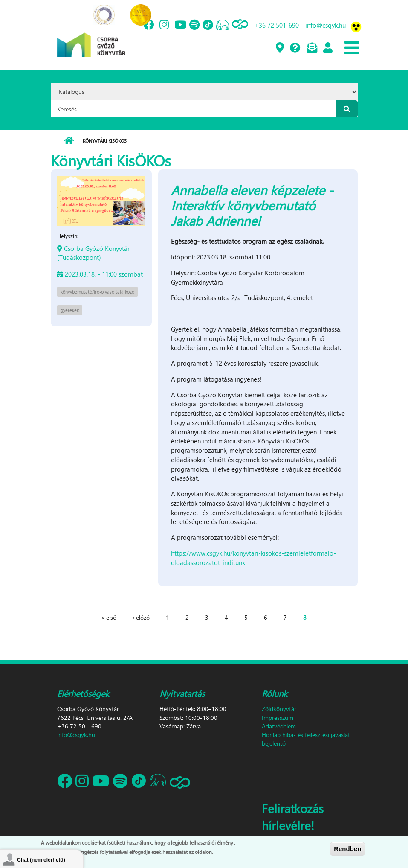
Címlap (69, 141)
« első (109, 617)
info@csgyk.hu (326, 25)
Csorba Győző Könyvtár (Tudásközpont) (93, 253)
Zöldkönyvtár (279, 709)
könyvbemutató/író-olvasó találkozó (97, 292)
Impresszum (278, 718)
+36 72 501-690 (277, 25)
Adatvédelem (279, 726)
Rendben (347, 849)
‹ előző (141, 617)
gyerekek (70, 310)
